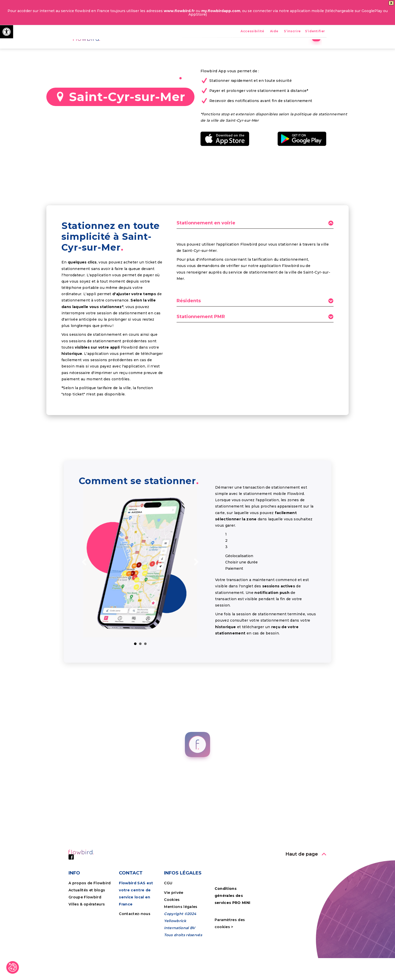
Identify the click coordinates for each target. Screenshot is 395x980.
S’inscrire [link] (292, 31)
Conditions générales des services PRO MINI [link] (233, 931)
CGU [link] (168, 918)
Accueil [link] (160, 49)
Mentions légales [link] (181, 942)
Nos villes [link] (236, 49)
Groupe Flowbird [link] (85, 932)
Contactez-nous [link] (135, 949)
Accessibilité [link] (252, 31)
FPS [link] (213, 49)
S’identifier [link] (315, 31)
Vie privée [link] (174, 928)
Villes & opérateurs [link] (87, 939)
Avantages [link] (188, 49)
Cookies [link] (172, 935)
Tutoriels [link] (299, 49)
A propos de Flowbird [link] (90, 918)
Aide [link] (274, 31)
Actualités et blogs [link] (87, 925)
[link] (7, 32)
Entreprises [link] (268, 49)
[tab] (255, 260)
